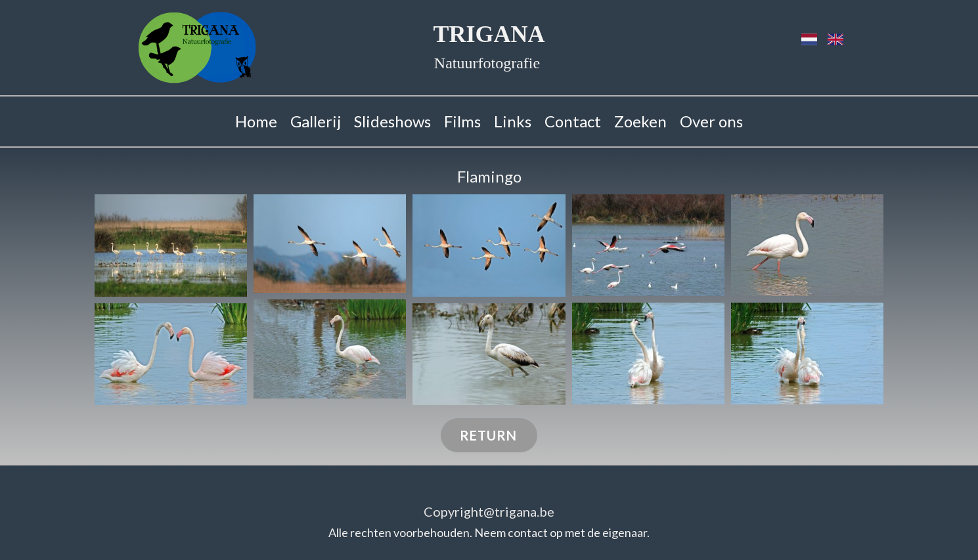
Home (256, 121)
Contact (573, 121)
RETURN (488, 435)
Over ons (711, 121)
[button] (171, 246)
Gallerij (316, 121)
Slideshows (392, 121)
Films (462, 121)
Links (513, 121)
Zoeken (640, 121)
